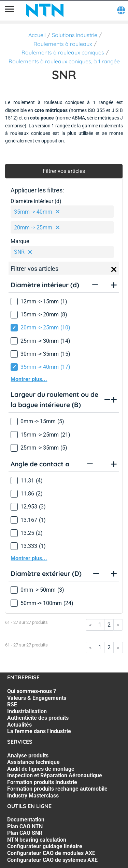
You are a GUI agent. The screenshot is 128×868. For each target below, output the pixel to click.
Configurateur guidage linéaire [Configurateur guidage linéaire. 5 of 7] (45, 846)
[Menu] (10, 10)
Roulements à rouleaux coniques (63, 52)
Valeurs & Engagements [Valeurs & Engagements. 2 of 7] (37, 698)
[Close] (114, 269)
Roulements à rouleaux (63, 44)
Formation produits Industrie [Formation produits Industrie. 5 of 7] (42, 782)
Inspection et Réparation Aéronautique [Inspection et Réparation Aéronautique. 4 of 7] (55, 775)
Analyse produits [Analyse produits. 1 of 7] (28, 756)
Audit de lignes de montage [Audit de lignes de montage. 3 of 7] (41, 769)
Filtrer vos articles (64, 171)
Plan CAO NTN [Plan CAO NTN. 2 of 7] (25, 826)
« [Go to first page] (90, 625)
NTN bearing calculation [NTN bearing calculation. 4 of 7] (37, 840)
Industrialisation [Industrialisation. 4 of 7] (27, 711)
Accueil (37, 35)
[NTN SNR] (45, 10)
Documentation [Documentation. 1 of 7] (26, 820)
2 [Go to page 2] (109, 625)
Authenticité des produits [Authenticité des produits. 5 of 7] (38, 718)
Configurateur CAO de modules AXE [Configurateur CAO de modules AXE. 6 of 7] (51, 853)
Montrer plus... (29, 379)
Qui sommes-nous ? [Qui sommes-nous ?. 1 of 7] (32, 691)
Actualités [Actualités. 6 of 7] (19, 725)
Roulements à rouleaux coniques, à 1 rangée (64, 61)
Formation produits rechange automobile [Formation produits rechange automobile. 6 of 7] (57, 789)
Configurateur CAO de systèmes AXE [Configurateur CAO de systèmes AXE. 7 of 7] (52, 860)
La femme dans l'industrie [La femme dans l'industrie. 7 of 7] (39, 731)
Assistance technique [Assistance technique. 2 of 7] (33, 762)
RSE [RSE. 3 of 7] (12, 705)
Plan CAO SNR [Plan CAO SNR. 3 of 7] (25, 833)
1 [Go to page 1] (100, 625)
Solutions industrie (75, 35)
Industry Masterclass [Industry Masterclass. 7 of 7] (33, 796)
